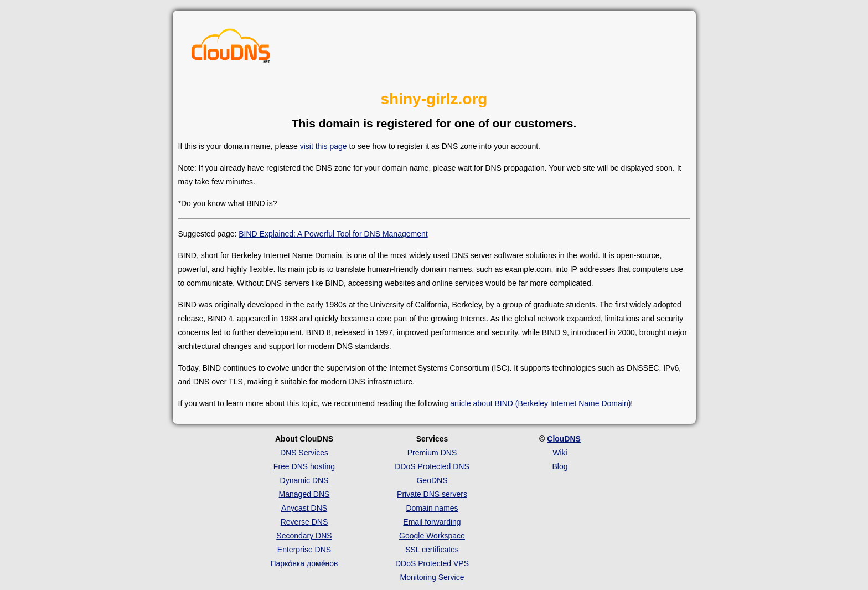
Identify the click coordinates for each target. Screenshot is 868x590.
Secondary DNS (304, 536)
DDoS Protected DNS (432, 466)
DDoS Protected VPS (432, 563)
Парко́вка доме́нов (304, 563)
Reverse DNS (304, 522)
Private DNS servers (432, 494)
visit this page (324, 146)
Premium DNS (432, 453)
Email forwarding (432, 522)
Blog (560, 466)
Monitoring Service (432, 577)
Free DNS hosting (304, 466)
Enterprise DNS (304, 550)
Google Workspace (432, 536)
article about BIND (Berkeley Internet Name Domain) (540, 403)
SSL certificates (432, 550)
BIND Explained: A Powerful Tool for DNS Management (333, 234)
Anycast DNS (304, 508)
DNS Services (304, 453)
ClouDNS (564, 439)
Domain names (432, 508)
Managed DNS (304, 494)
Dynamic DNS (304, 480)
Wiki (560, 453)
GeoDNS (432, 480)
